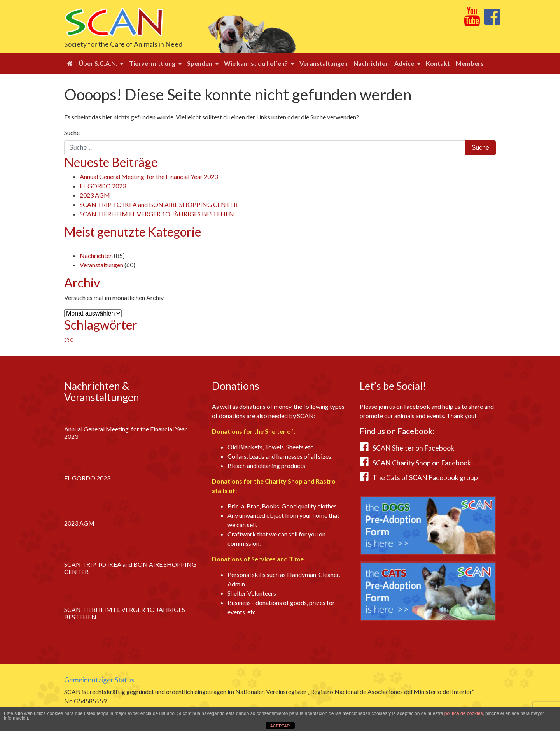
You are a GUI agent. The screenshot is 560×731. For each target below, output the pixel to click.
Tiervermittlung (153, 63)
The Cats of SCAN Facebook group (425, 478)
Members (470, 63)
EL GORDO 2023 (103, 186)
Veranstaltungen (324, 63)
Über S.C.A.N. (99, 63)
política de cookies (464, 713)
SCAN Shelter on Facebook (413, 448)
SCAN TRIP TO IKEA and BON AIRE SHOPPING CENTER (159, 204)
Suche (72, 132)
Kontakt (438, 63)
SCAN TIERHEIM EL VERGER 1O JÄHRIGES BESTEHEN (157, 214)
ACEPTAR (280, 726)
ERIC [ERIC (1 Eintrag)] (69, 340)
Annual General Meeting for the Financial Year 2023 (149, 176)
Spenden (200, 63)
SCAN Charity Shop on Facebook (422, 463)
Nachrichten (371, 63)
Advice (405, 63)
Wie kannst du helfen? (256, 63)
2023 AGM (95, 195)
